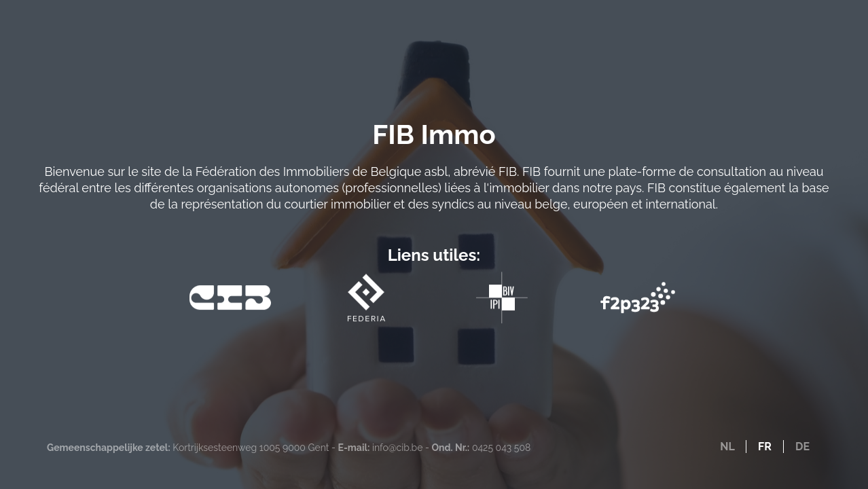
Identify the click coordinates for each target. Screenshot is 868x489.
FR (765, 447)
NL (727, 447)
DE (802, 447)
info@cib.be (397, 448)
